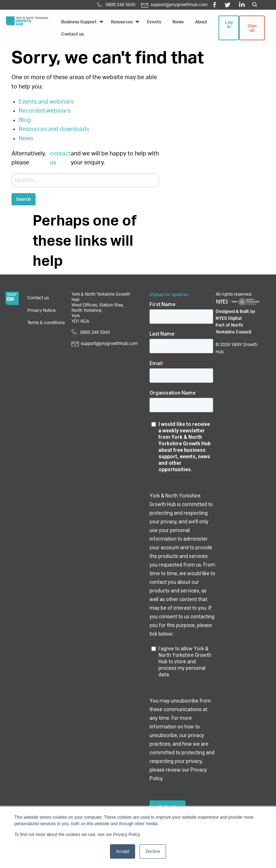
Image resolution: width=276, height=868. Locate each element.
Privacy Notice (42, 310)
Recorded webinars (45, 111)
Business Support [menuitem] (79, 22)
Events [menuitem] (154, 22)
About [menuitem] (201, 22)
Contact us (38, 298)
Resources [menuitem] (122, 22)
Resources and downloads (54, 129)
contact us (60, 158)
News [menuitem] (178, 22)
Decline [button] (153, 851)
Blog (25, 120)
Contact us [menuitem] (72, 34)
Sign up (252, 28)
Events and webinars (46, 102)
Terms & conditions (46, 323)
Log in (229, 24)
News (26, 138)
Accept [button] (123, 851)
